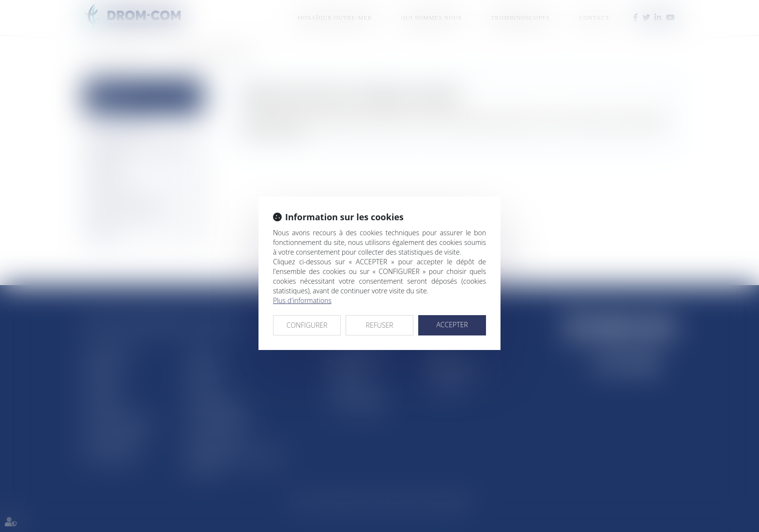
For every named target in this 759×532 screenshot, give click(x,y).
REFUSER (380, 325)
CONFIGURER (307, 325)
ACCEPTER (452, 325)
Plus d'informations (302, 300)
